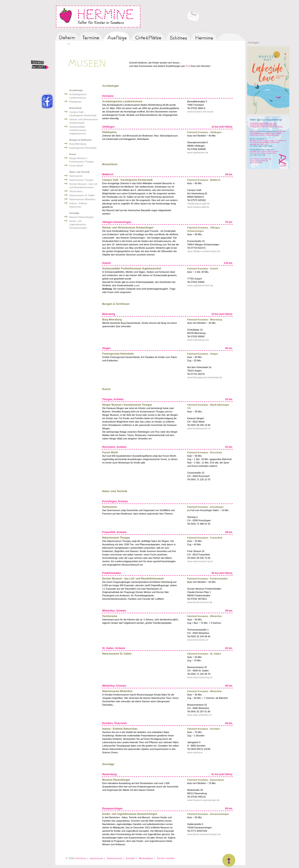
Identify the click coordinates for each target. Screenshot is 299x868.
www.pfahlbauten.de (198, 153)
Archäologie (76, 90)
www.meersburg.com (198, 340)
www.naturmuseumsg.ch (200, 677)
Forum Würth (76, 166)
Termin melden (166, 858)
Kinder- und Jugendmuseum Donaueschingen (78, 224)
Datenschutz (115, 858)
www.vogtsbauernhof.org (200, 285)
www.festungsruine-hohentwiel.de (205, 377)
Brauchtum (76, 108)
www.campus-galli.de (198, 207)
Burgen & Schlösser (81, 140)
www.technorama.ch (198, 640)
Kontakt (131, 858)
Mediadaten (146, 858)
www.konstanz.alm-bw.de (200, 112)
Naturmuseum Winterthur (82, 199)
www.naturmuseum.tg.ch (200, 561)
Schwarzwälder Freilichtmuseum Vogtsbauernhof (78, 130)
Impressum (97, 858)
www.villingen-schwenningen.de (204, 251)
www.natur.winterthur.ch (200, 715)
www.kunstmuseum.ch (199, 428)
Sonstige (74, 213)
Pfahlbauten (76, 102)
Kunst (73, 154)
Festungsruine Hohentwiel (83, 148)
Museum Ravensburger (82, 217)
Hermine (81, 858)
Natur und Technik (80, 172)
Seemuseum (76, 176)
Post (188, 66)
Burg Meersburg (78, 144)
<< (69, 44)
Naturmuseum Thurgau (81, 180)
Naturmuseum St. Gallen (82, 195)
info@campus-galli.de (198, 204)
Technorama (76, 191)
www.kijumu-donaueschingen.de (204, 834)
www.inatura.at (195, 752)
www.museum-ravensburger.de (203, 800)
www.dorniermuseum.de (200, 602)
